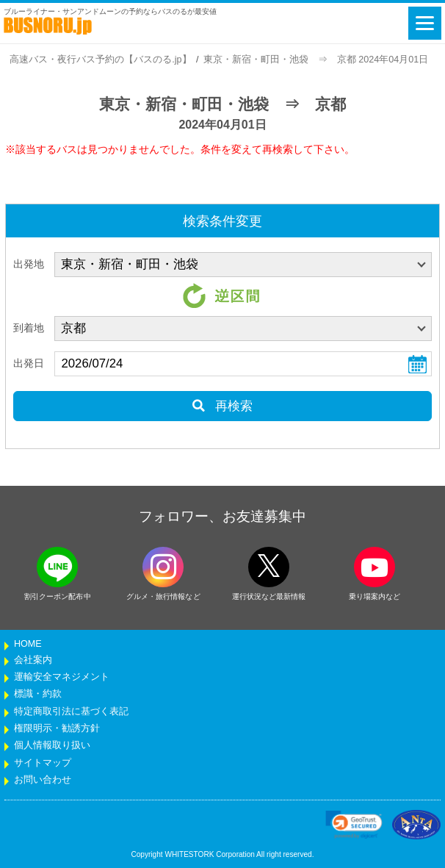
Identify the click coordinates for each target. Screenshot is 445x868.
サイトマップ (43, 763)
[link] (354, 825)
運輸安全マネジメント (62, 677)
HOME (28, 644)
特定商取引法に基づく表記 (71, 711)
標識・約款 (38, 694)
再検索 (222, 406)
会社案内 (33, 660)
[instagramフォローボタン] (163, 567)
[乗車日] (243, 364)
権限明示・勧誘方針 (57, 728)
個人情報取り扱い (52, 745)
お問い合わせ (43, 780)
